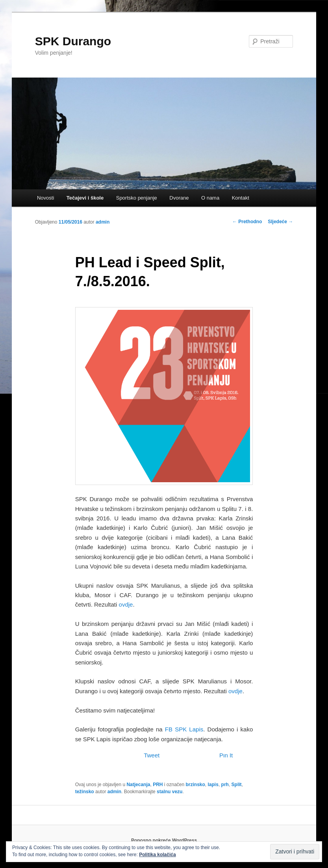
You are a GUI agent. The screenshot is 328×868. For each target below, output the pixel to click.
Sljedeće (280, 222)
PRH (158, 785)
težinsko (85, 792)
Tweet (152, 755)
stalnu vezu (170, 792)
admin (103, 222)
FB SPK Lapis (184, 729)
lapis (213, 785)
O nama (210, 198)
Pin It (226, 755)
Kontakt (241, 198)
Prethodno (247, 222)
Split (237, 785)
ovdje (126, 604)
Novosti (45, 198)
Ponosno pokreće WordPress (164, 840)
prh (225, 785)
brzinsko (196, 785)
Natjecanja (138, 785)
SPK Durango (73, 41)
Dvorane (179, 198)
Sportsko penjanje (137, 198)
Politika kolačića (157, 855)
